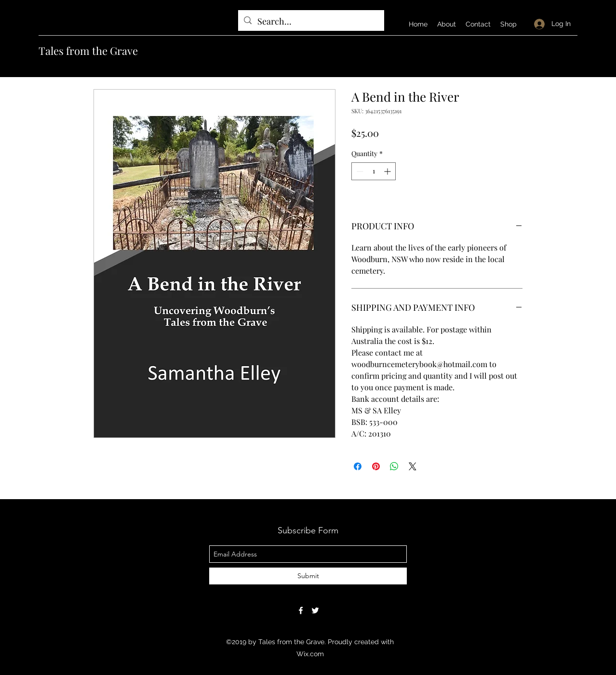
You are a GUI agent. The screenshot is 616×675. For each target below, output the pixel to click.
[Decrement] (359, 171)
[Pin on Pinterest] (376, 466)
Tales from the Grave (88, 51)
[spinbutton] (374, 171)
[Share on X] (413, 466)
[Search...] (311, 22)
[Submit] (308, 576)
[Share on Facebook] (358, 466)
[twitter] (315, 610)
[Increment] (388, 171)
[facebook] (301, 610)
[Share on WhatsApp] (394, 466)
